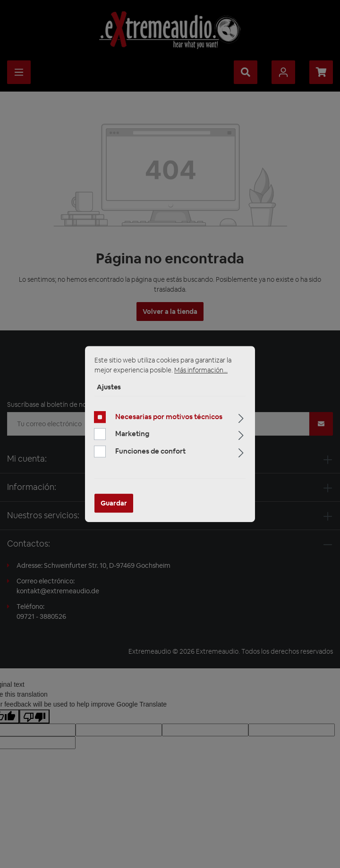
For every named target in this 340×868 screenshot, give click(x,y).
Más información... (201, 370)
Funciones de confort (150, 451)
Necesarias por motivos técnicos (169, 417)
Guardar (114, 503)
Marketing (132, 434)
